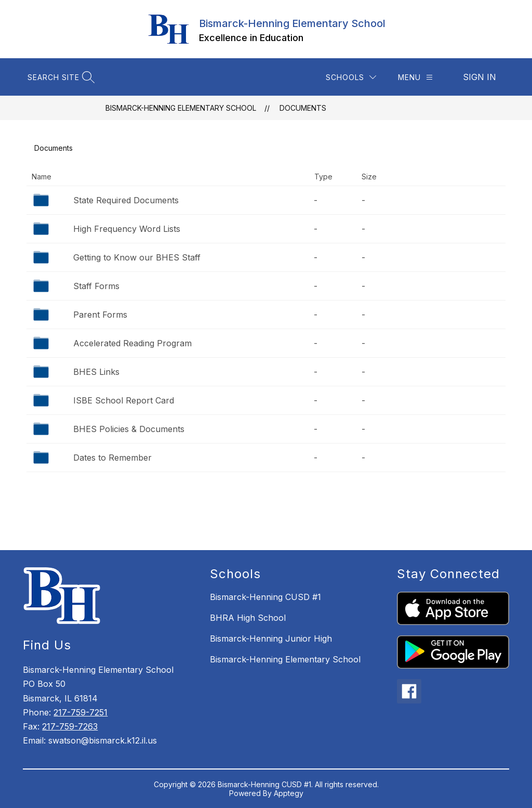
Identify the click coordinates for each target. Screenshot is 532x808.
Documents (303, 108)
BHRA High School (248, 618)
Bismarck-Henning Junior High (271, 638)
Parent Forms (100, 315)
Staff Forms (96, 286)
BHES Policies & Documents (129, 429)
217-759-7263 (70, 726)
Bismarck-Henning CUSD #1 (265, 597)
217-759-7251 (81, 712)
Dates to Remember (112, 458)
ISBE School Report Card (124, 400)
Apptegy (289, 793)
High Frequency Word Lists (127, 229)
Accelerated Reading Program (132, 343)
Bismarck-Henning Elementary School (181, 108)
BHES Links (96, 372)
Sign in (480, 77)
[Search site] (60, 77)
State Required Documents (126, 200)
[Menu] (415, 77)
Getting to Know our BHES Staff (137, 257)
